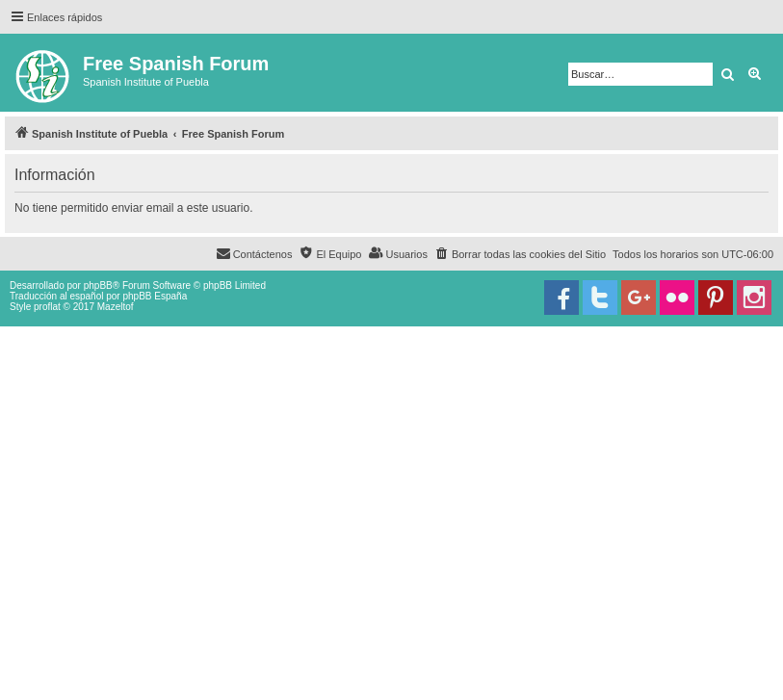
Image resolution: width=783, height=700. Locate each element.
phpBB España (155, 296)
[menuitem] (520, 254)
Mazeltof (116, 307)
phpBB (98, 285)
